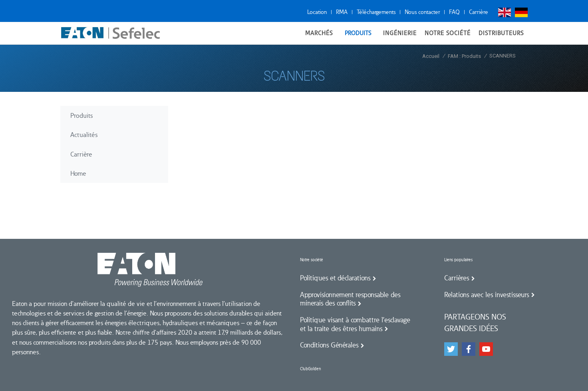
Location (317, 12)
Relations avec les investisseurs (487, 295)
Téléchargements (376, 12)
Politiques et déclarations (335, 278)
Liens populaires (458, 260)
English (505, 12)
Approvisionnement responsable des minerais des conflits (350, 299)
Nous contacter (422, 12)
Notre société (312, 260)
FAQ (454, 12)
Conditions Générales (329, 345)
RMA (342, 12)
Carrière (479, 12)
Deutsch (521, 12)
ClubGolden (310, 369)
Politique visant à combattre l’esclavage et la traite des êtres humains (355, 324)
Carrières (457, 278)
